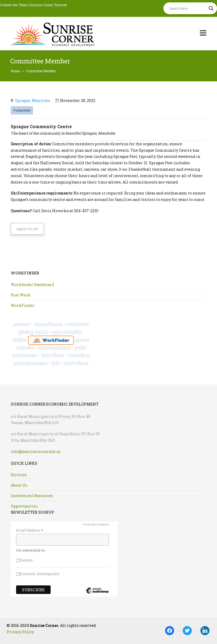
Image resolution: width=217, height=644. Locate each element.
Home (15, 71)
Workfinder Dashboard (32, 285)
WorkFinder (23, 305)
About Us (19, 485)
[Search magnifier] (211, 8)
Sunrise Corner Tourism (48, 5)
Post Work (21, 295)
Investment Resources (32, 496)
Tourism (26, 560)
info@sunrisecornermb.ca (35, 451)
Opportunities (24, 506)
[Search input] (188, 8)
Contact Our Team (14, 5)
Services (19, 475)
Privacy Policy (20, 632)
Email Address (30, 530)
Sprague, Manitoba (33, 100)
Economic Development (39, 574)
